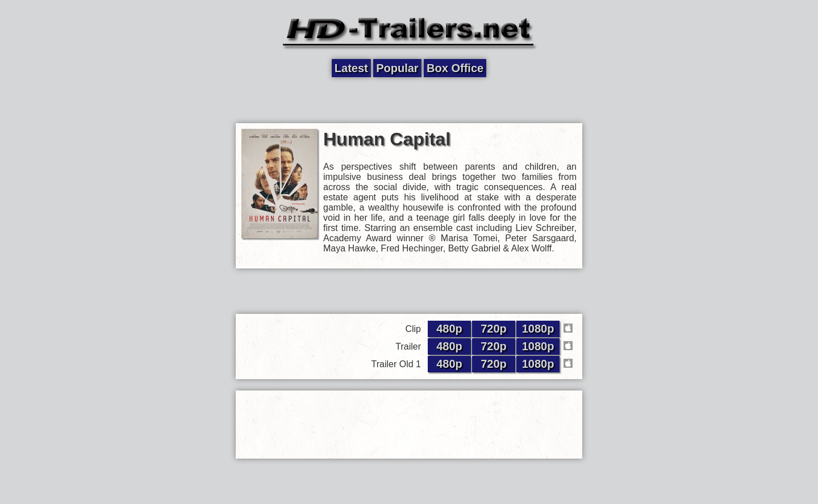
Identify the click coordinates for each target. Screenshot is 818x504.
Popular (397, 68)
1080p (538, 329)
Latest (351, 68)
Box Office (455, 68)
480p (449, 329)
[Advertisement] (409, 100)
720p (494, 329)
